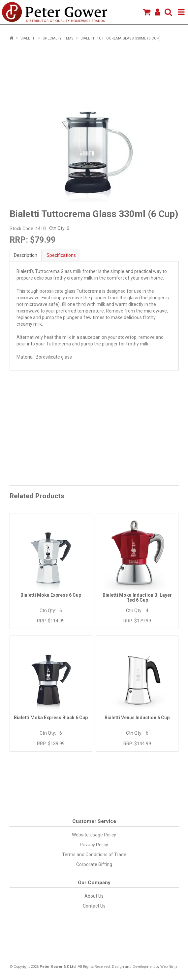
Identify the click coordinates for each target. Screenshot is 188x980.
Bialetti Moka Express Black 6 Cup (51, 718)
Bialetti (28, 38)
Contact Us (94, 906)
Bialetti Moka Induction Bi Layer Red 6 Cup (137, 598)
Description (26, 255)
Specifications (61, 255)
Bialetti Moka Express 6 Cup (51, 595)
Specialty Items (58, 38)
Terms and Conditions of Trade (94, 855)
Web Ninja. (169, 967)
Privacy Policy (94, 845)
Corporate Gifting (94, 864)
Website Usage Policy (94, 835)
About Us (94, 896)
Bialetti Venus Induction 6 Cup (137, 718)
